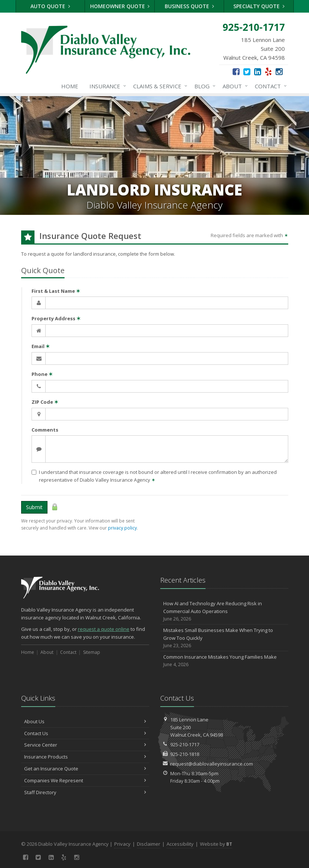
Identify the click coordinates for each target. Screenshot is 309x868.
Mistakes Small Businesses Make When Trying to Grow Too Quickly (224, 638)
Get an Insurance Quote (85, 769)
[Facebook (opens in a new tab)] (236, 71)
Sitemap (92, 652)
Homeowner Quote (120, 6)
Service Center (85, 745)
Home (70, 86)
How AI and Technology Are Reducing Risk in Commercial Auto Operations (224, 611)
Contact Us (85, 733)
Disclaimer (149, 844)
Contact (269, 86)
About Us (85, 721)
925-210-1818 (185, 754)
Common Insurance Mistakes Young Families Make (224, 661)
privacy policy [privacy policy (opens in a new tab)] (122, 528)
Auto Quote (50, 6)
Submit (34, 507)
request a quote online (104, 629)
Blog (203, 86)
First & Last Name (56, 291)
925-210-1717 (185, 744)
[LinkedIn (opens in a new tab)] (258, 71)
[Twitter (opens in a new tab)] (247, 71)
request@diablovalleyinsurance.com (212, 764)
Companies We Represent (85, 780)
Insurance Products (85, 757)
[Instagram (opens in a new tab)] (279, 71)
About (234, 86)
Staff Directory (85, 792)
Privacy (122, 844)
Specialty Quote (259, 6)
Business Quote (189, 6)
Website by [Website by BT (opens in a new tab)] (216, 844)
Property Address (56, 318)
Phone (42, 374)
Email (41, 346)
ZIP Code (45, 402)
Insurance (106, 86)
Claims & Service (159, 86)
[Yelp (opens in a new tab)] (268, 71)
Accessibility (180, 844)
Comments (45, 430)
